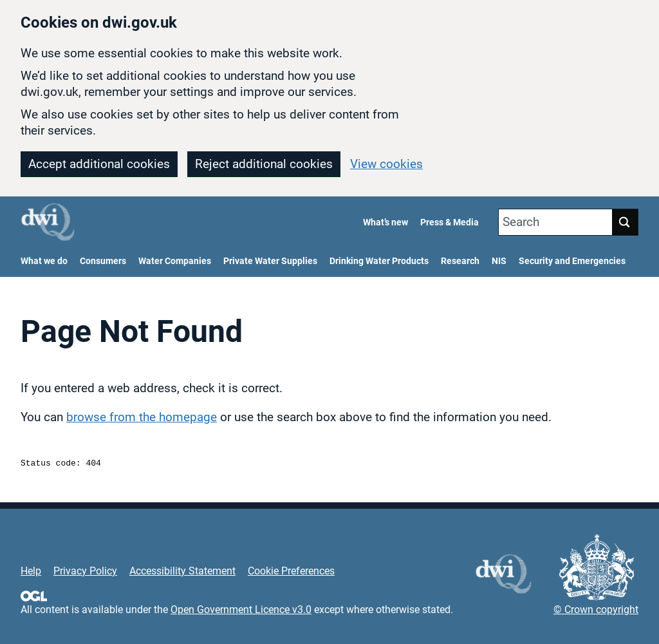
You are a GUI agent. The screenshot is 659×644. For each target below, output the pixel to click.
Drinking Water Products (379, 261)
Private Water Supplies (270, 261)
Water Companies (175, 261)
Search (521, 222)
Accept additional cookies (99, 164)
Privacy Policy (85, 573)
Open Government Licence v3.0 (241, 611)
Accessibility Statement (182, 573)
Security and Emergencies (572, 261)
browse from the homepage (142, 417)
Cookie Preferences (291, 573)
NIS (499, 261)
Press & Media (450, 223)
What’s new (385, 223)
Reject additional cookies (264, 164)
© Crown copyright (596, 611)
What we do (44, 261)
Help (31, 573)
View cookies (386, 164)
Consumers (103, 261)
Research (460, 261)
